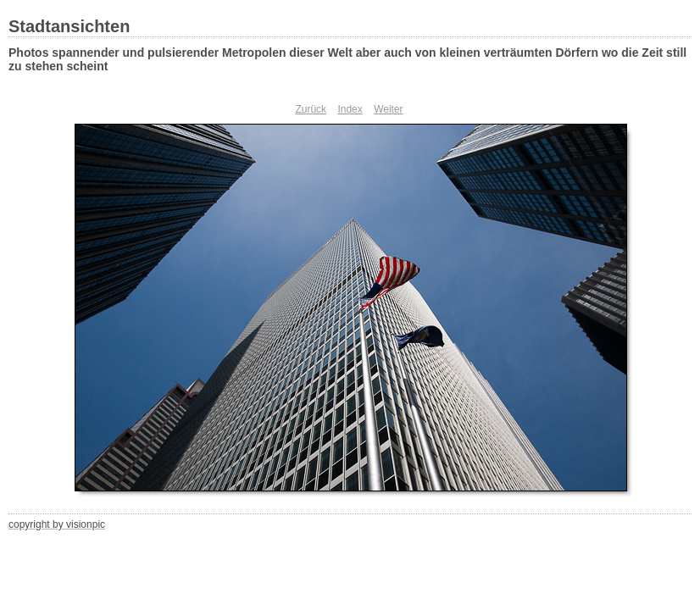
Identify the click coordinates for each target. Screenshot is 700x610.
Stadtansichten (69, 26)
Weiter (388, 109)
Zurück (311, 109)
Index (350, 109)
